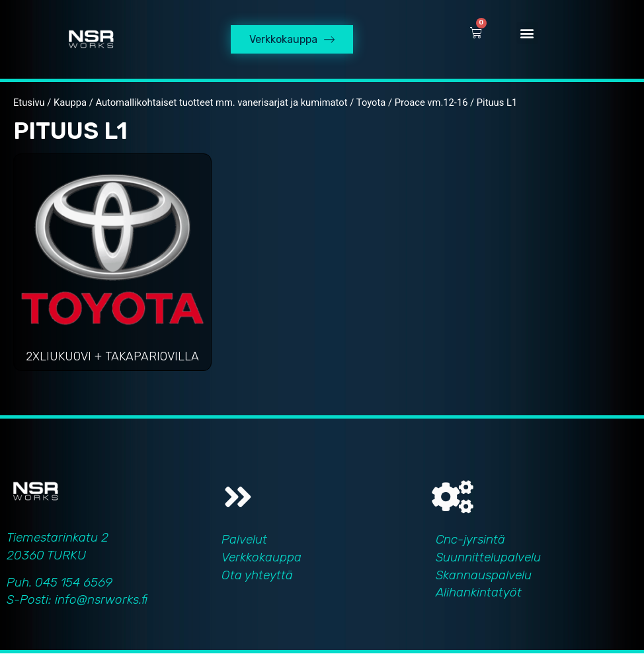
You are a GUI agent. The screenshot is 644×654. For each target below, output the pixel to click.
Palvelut (244, 540)
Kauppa (70, 103)
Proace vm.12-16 (431, 103)
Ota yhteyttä (257, 575)
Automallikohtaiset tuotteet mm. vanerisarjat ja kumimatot (221, 103)
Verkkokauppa (262, 558)
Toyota (371, 103)
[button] (527, 33)
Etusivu (29, 103)
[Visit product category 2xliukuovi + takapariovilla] (112, 266)
